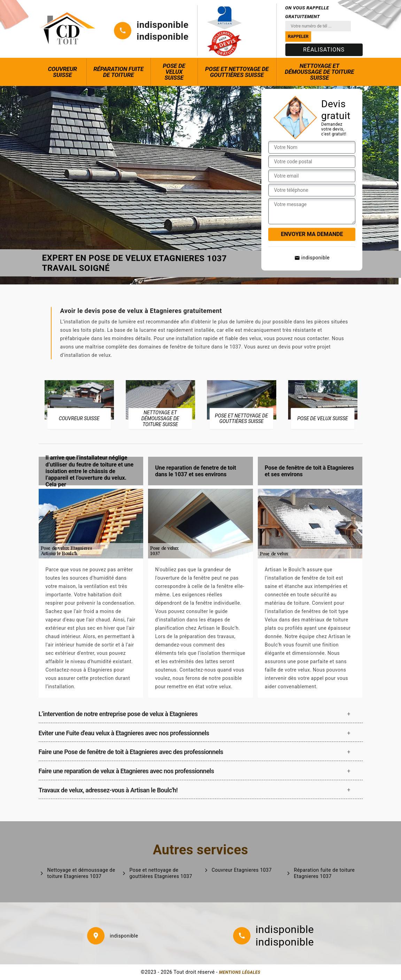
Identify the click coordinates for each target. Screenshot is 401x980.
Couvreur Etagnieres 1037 (242, 870)
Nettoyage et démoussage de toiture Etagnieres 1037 (81, 873)
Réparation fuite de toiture (118, 72)
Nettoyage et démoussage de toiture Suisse (319, 72)
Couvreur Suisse (62, 72)
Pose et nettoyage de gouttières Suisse (237, 72)
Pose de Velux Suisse (174, 72)
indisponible (163, 25)
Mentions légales (240, 972)
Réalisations (324, 50)
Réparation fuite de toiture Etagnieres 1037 (325, 873)
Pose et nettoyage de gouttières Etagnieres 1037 (161, 873)
